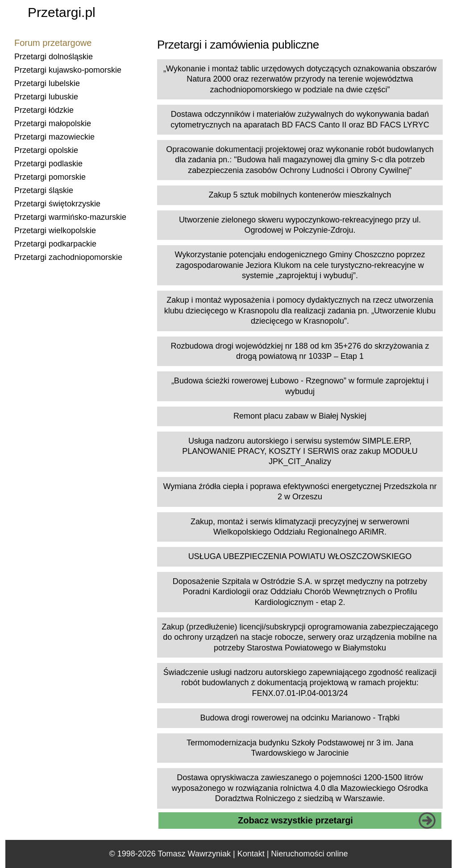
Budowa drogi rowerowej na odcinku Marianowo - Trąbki (300, 718)
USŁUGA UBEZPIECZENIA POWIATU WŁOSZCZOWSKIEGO (300, 556)
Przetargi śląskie (44, 190)
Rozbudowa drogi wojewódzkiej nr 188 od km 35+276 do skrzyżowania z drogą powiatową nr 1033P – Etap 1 (300, 351)
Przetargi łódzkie (44, 110)
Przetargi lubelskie (47, 83)
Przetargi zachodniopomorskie (68, 257)
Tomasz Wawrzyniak (194, 854)
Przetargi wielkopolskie (55, 230)
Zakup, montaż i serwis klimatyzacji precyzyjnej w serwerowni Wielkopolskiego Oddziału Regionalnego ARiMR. (300, 527)
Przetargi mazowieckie (54, 137)
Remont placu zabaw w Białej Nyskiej (300, 416)
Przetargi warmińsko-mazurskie (70, 217)
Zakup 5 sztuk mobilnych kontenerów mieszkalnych (300, 195)
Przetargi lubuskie (46, 97)
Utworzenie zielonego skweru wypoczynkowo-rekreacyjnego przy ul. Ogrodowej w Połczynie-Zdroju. (300, 225)
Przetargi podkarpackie (55, 244)
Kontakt (251, 854)
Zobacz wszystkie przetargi (295, 820)
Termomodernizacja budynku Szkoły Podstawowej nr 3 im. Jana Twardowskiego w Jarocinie (300, 748)
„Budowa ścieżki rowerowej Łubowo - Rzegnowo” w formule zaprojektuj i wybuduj (300, 386)
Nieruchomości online (309, 854)
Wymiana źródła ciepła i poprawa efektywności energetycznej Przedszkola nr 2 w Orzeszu (300, 492)
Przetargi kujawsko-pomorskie (68, 70)
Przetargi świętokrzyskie (57, 204)
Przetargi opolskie (46, 150)
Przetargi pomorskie (50, 177)
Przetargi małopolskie (53, 123)
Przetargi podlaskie (48, 164)
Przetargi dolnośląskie (54, 57)
